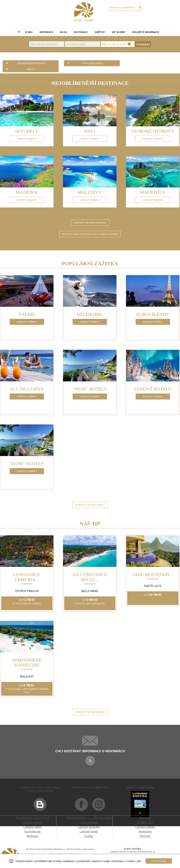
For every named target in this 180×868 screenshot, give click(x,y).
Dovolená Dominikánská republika (89, 818)
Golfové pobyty (32, 822)
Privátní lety (145, 822)
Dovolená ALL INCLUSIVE (32, 818)
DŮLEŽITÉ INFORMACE (146, 32)
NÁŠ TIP (31, 69)
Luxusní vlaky (89, 822)
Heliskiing (145, 831)
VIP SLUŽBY (119, 32)
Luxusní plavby (145, 827)
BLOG (64, 32)
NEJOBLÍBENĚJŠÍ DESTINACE (31, 63)
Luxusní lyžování (89, 827)
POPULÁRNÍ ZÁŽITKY (93, 63)
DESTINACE (81, 32)
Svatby (89, 836)
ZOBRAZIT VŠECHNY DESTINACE (90, 223)
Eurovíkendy (33, 831)
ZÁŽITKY (100, 32)
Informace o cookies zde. (126, 861)
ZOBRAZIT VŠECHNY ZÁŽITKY (90, 505)
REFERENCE (46, 32)
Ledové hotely (89, 831)
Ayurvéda (145, 818)
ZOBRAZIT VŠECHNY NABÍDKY (90, 712)
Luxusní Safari (33, 827)
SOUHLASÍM (159, 861)
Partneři (145, 836)
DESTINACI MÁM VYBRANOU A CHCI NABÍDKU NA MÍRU (90, 234)
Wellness (33, 836)
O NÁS (29, 32)
